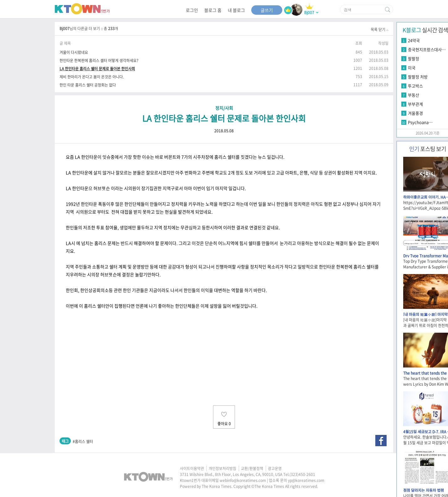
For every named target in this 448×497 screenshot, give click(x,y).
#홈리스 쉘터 (83, 441)
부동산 (414, 95)
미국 (412, 68)
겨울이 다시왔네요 (74, 52)
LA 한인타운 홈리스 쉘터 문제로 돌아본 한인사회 (97, 69)
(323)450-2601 (302, 474)
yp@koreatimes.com (306, 480)
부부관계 (415, 104)
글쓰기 (267, 10)
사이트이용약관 (192, 468)
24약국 (414, 40)
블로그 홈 (213, 10)
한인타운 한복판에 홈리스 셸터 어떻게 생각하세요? (99, 60)
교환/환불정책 (252, 468)
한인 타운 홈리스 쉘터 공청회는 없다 (88, 85)
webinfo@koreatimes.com (243, 480)
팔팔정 (414, 58)
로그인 (192, 10)
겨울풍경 (415, 113)
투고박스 (415, 86)
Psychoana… (420, 122)
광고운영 (275, 468)
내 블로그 (236, 10)
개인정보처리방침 (222, 468)
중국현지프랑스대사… (427, 49)
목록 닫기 (380, 29)
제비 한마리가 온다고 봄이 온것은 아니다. (92, 77)
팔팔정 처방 (418, 77)
